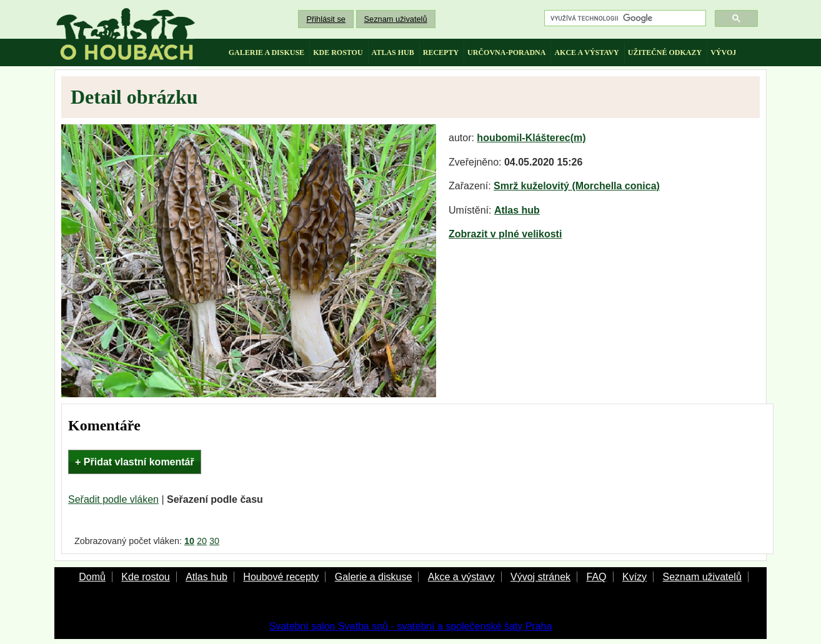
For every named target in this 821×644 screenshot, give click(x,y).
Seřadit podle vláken (113, 499)
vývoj (723, 52)
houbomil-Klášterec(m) (531, 138)
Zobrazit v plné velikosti (505, 234)
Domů (92, 577)
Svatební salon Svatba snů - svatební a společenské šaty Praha (411, 626)
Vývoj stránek (540, 577)
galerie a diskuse (266, 52)
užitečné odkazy (665, 52)
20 (202, 541)
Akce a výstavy (461, 577)
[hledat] (624, 18)
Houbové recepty (281, 577)
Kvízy (634, 577)
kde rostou (338, 52)
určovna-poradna (506, 52)
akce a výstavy (586, 52)
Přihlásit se (326, 19)
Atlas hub (517, 210)
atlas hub (393, 52)
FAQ (596, 577)
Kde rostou (145, 577)
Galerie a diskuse (374, 577)
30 (214, 541)
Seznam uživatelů (396, 19)
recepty (441, 52)
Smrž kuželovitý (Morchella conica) (577, 186)
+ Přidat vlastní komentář (135, 462)
